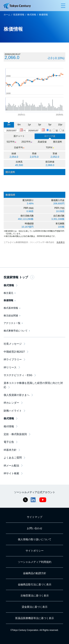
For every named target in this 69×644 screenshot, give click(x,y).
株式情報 (32, 15)
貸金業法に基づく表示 (35, 607)
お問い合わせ (35, 528)
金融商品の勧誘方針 (35, 573)
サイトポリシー (35, 551)
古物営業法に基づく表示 (35, 596)
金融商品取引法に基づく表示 (35, 584)
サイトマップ (35, 517)
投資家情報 (19, 15)
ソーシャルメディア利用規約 (35, 562)
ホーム (7, 15)
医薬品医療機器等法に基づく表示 (35, 618)
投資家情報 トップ (19, 277)
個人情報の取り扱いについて (35, 539)
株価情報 (43, 15)
